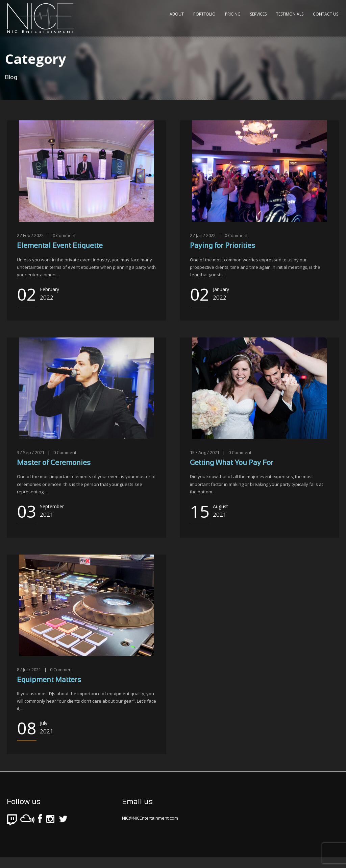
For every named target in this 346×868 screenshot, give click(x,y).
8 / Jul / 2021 (29, 670)
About (177, 14)
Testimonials (290, 14)
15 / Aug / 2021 (205, 452)
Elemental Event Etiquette (60, 246)
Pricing (233, 14)
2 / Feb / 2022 (30, 235)
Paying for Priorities (223, 246)
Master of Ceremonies (54, 463)
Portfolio (204, 14)
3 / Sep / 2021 (31, 452)
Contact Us (326, 14)
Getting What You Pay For (232, 463)
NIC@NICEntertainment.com (150, 818)
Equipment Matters (49, 680)
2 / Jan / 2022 (203, 235)
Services (258, 14)
